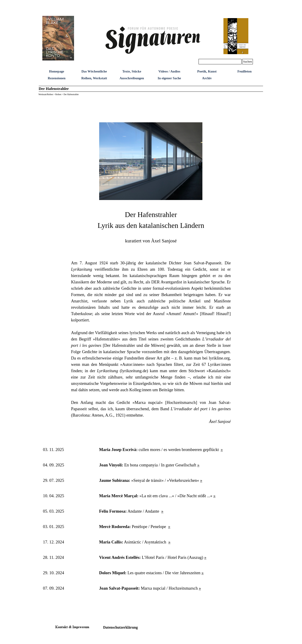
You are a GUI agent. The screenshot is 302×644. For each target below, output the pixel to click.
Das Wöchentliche (94, 71)
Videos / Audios (169, 71)
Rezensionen (57, 78)
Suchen (248, 62)
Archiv (207, 78)
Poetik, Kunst (207, 71)
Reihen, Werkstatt (94, 78)
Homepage (57, 71)
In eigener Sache (169, 78)
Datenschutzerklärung (121, 627)
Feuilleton (245, 71)
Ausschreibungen (132, 78)
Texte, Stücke (132, 71)
